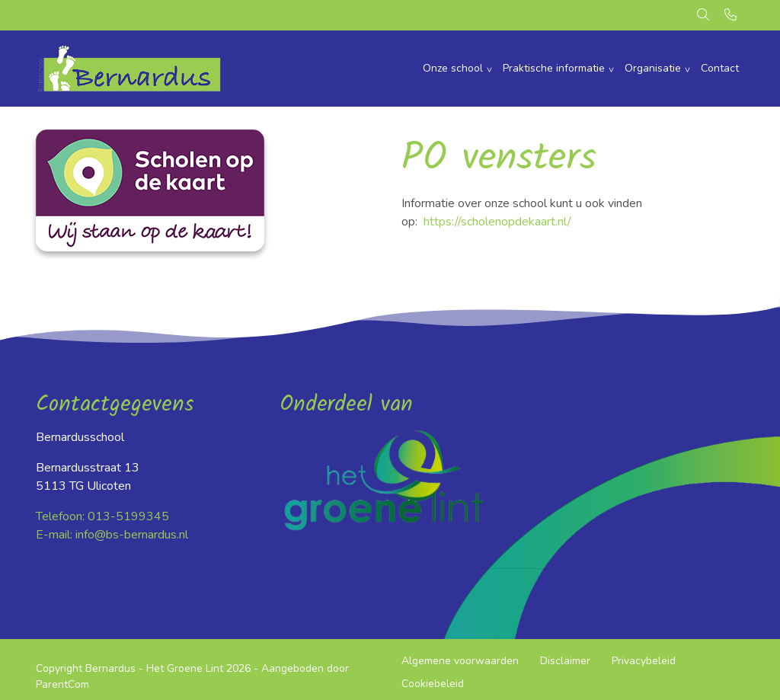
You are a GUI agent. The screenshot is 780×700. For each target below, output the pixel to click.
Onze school (453, 68)
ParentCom (62, 684)
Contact (720, 68)
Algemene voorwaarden (460, 661)
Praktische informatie (554, 68)
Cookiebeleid (433, 684)
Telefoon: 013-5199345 (102, 516)
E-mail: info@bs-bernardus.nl (112, 535)
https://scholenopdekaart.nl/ (497, 222)
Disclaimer (565, 661)
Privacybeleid (644, 661)
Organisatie (653, 68)
